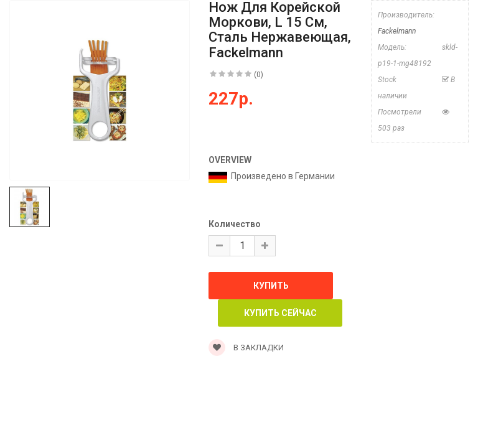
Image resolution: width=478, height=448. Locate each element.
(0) (259, 75)
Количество (235, 224)
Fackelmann (397, 31)
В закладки (246, 348)
